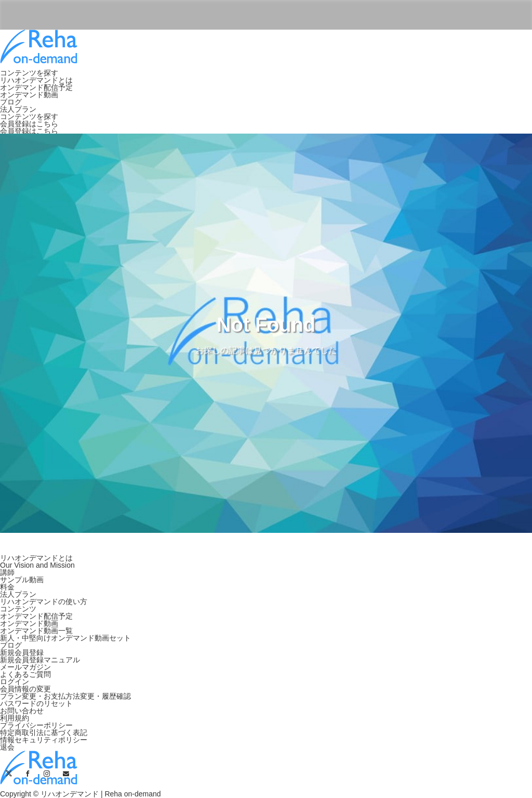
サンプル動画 (22, 580)
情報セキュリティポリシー (44, 740)
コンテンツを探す (29, 73)
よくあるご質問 (25, 674)
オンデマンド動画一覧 (36, 631)
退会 (7, 747)
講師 (7, 572)
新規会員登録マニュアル (40, 660)
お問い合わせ (22, 711)
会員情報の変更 (25, 689)
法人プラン (18, 109)
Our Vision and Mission (37, 565)
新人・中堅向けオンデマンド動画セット (65, 638)
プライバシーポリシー (36, 725)
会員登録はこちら (29, 124)
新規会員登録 (22, 652)
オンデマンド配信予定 (36, 87)
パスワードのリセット (36, 703)
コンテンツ (18, 609)
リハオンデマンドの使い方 (44, 601)
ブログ (11, 102)
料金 (7, 587)
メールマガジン (25, 667)
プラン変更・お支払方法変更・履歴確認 (65, 696)
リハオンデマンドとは (36, 80)
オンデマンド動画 (29, 95)
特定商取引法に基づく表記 (44, 732)
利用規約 (15, 718)
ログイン (15, 682)
